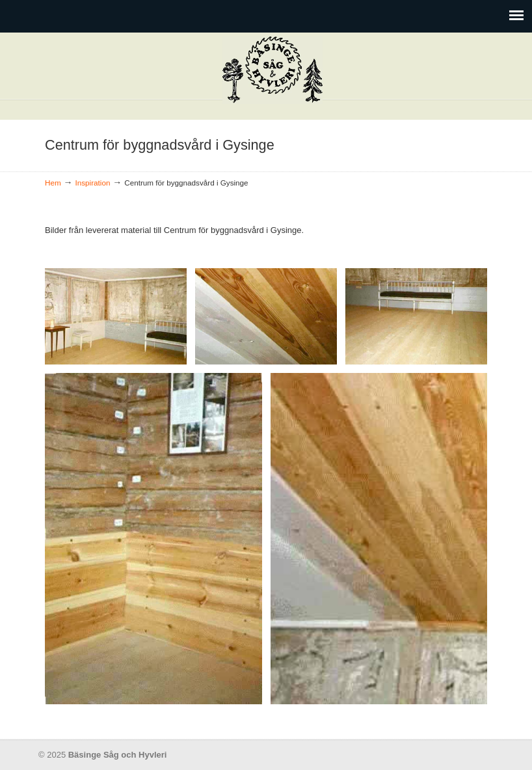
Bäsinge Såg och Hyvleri (273, 70)
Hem (53, 183)
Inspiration (93, 183)
